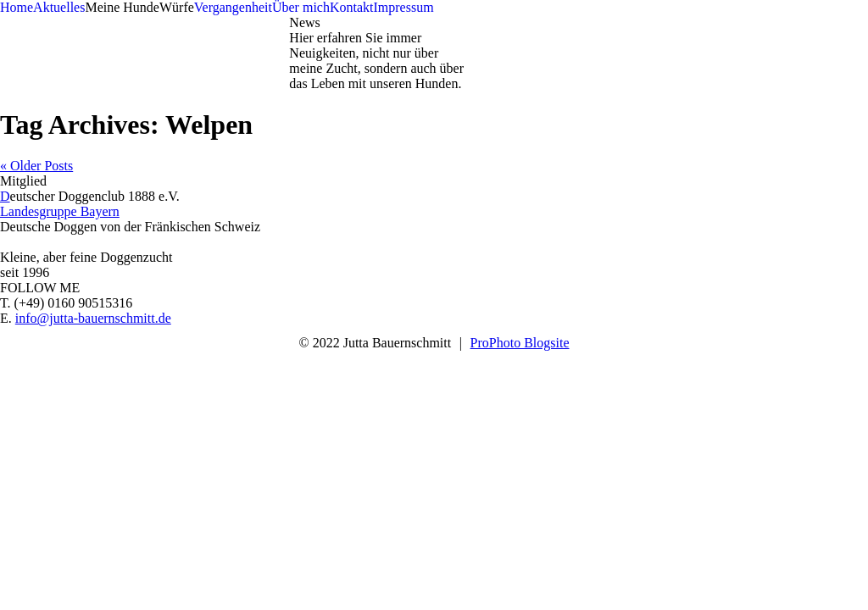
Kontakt (352, 7)
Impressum (403, 7)
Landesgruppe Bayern (60, 211)
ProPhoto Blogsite (520, 343)
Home (17, 7)
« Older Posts (36, 166)
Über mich (301, 7)
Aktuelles (59, 7)
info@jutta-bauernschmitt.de (93, 318)
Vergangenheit (233, 7)
